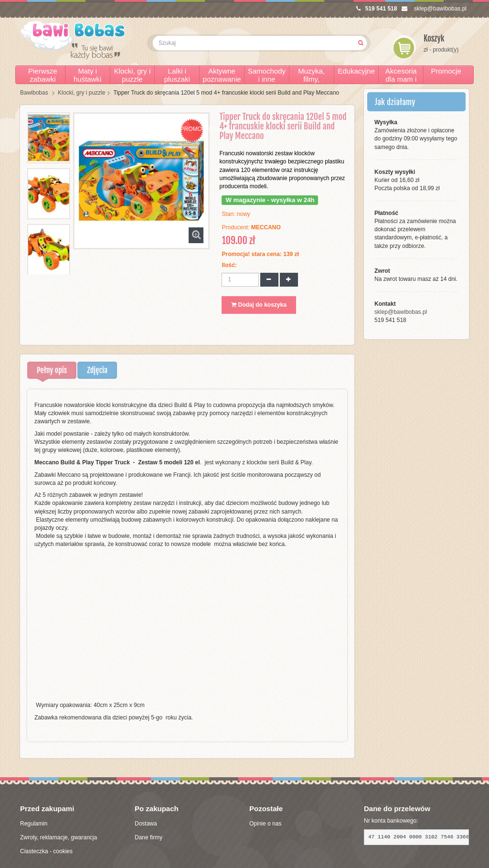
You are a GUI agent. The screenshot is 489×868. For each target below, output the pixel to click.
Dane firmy (149, 837)
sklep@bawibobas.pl (434, 9)
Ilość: (229, 265)
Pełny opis (52, 370)
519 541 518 (377, 9)
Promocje (446, 71)
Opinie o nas (265, 824)
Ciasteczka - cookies (46, 851)
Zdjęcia (97, 370)
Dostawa (146, 824)
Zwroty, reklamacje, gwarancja (58, 837)
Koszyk (434, 38)
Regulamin (34, 824)
